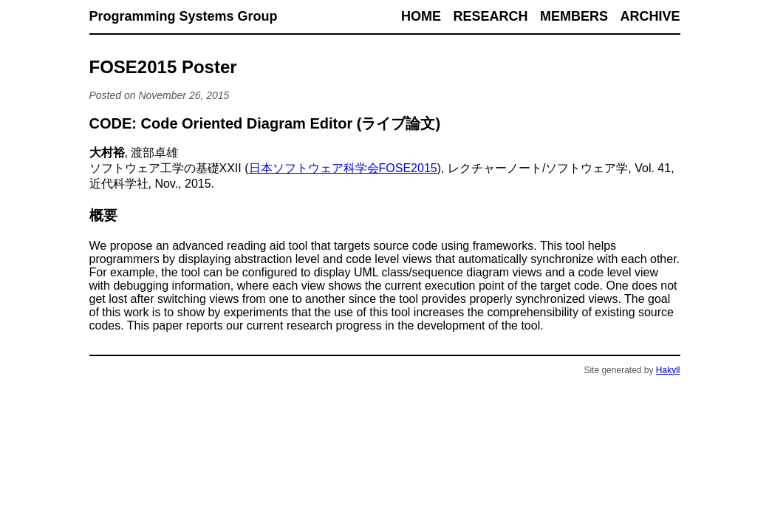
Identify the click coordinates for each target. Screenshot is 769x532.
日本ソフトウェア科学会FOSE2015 (343, 168)
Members (574, 16)
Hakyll (668, 370)
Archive (650, 16)
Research (491, 16)
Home (421, 16)
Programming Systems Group (184, 16)
